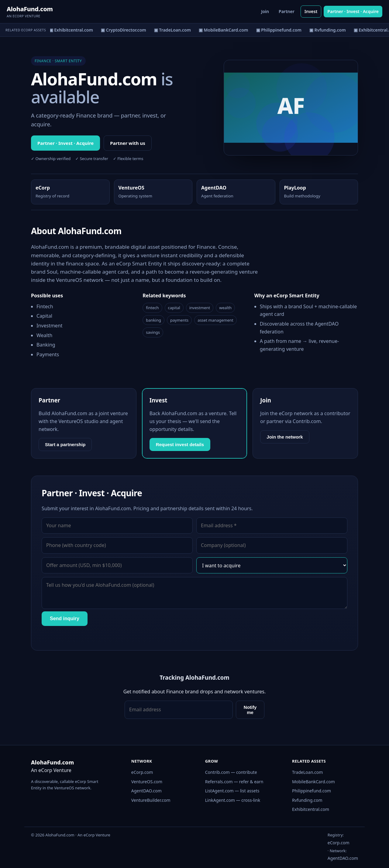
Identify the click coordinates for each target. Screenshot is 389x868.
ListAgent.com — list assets (232, 791)
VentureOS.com (147, 782)
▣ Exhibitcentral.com (73, 30)
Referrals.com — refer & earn (234, 782)
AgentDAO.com (146, 791)
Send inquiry (65, 619)
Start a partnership (65, 444)
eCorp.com (142, 772)
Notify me (250, 710)
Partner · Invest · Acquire (353, 11)
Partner (287, 11)
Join (265, 11)
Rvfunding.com (307, 800)
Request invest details (180, 444)
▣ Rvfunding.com (329, 30)
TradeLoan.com (307, 772)
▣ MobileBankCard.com (225, 30)
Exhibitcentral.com (311, 809)
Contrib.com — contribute (231, 772)
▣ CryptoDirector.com (125, 30)
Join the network (285, 437)
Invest (311, 11)
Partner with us (128, 143)
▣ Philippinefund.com (280, 30)
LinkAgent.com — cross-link (233, 800)
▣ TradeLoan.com (174, 30)
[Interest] (272, 566)
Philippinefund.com (312, 791)
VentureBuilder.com (151, 800)
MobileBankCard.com (313, 782)
